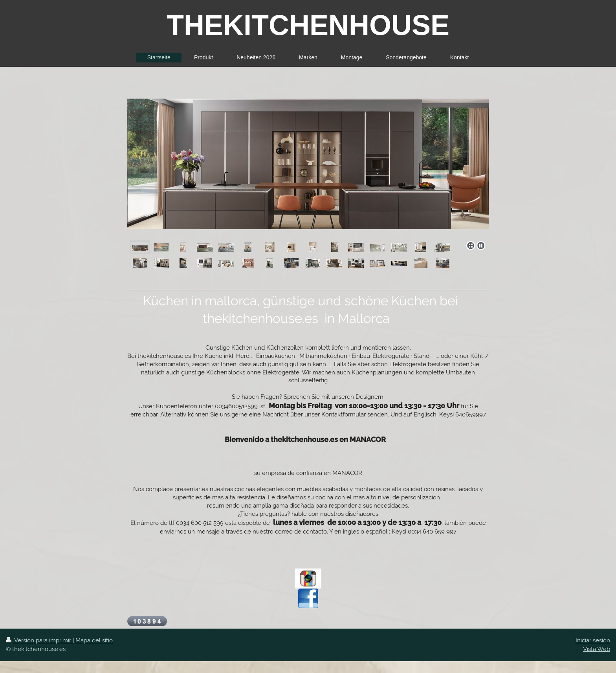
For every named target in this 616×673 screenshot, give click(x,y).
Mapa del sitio (94, 640)
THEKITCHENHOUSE (308, 25)
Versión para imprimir (39, 640)
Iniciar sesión (593, 640)
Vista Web (597, 649)
